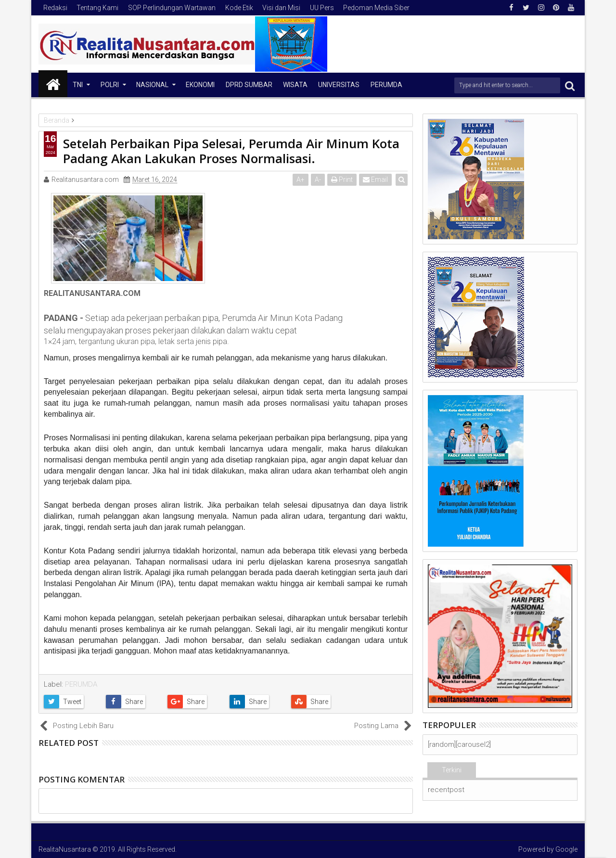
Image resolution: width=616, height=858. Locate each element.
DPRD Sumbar (249, 85)
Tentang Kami (97, 8)
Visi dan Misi (281, 8)
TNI (78, 85)
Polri (110, 85)
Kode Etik (239, 8)
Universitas (339, 85)
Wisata (295, 85)
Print (342, 179)
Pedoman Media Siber (376, 8)
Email (376, 179)
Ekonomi (200, 85)
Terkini (452, 770)
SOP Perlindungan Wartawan (172, 8)
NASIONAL (152, 85)
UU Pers (322, 8)
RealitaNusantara (65, 849)
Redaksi (55, 8)
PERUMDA (81, 684)
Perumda (386, 85)
